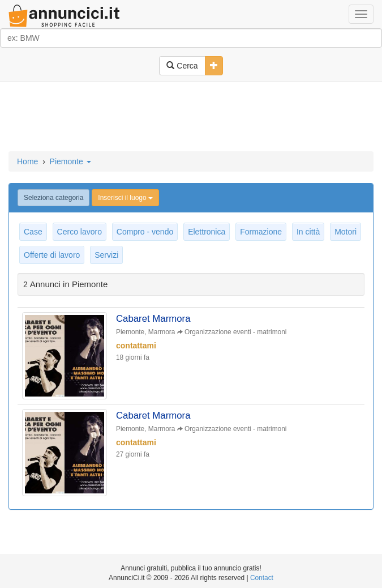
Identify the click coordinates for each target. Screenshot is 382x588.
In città (308, 232)
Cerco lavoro (80, 232)
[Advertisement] (191, 117)
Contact (262, 578)
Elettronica (207, 232)
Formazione (261, 232)
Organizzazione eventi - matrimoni (235, 332)
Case (33, 232)
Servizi (106, 255)
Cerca (182, 66)
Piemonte (70, 161)
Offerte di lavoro (52, 255)
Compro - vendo (145, 232)
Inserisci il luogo (125, 198)
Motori (345, 232)
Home (27, 161)
